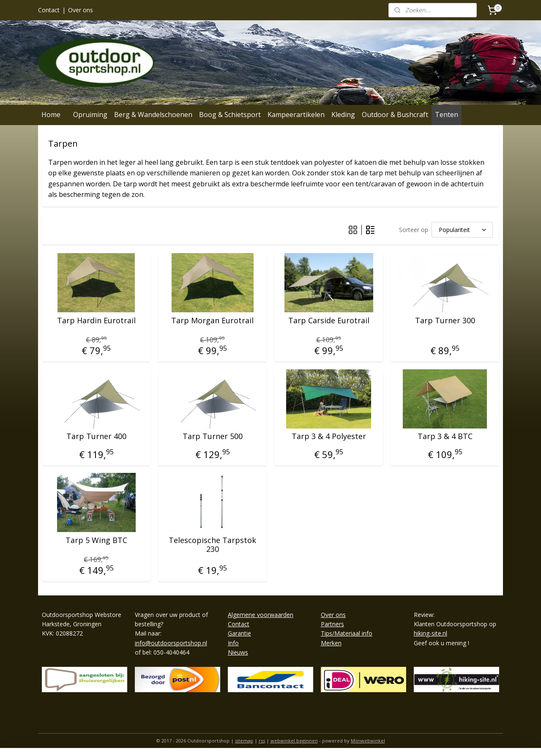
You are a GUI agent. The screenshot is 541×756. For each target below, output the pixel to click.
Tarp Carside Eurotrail (329, 321)
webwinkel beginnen (294, 741)
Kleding (343, 115)
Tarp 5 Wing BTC (96, 540)
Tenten (447, 115)
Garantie (239, 633)
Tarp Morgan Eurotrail (212, 321)
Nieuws (238, 652)
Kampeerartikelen (296, 115)
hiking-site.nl (430, 633)
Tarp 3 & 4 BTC (445, 437)
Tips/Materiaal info (347, 633)
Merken (331, 643)
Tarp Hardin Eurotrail (96, 321)
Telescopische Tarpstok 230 (212, 545)
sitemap (244, 741)
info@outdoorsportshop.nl (171, 643)
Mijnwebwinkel (368, 741)
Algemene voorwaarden (261, 615)
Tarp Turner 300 (445, 321)
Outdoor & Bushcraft (395, 115)
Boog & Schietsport (230, 115)
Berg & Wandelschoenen (153, 115)
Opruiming (90, 115)
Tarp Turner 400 (96, 437)
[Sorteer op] (462, 230)
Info (233, 643)
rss (262, 741)
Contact (49, 10)
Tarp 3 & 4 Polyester (329, 437)
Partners (332, 624)
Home (51, 115)
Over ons (81, 10)
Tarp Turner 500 (213, 437)
